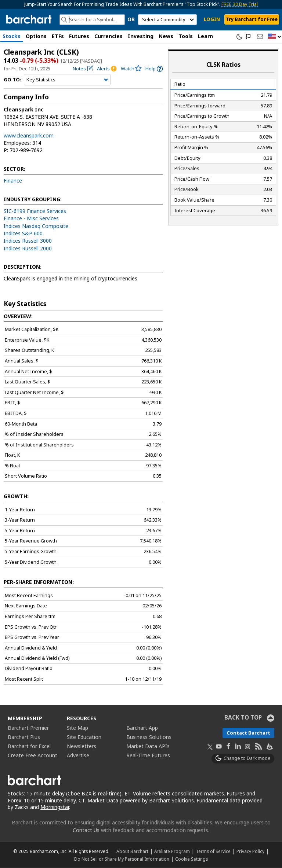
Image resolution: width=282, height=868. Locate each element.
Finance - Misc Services (31, 218)
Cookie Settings (191, 859)
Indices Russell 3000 (28, 241)
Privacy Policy (250, 851)
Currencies (109, 36)
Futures (79, 36)
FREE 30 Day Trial (240, 4)
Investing (141, 36)
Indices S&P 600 (23, 233)
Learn (205, 36)
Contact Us (86, 830)
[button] (275, 37)
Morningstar (55, 807)
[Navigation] (67, 80)
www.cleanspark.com (29, 135)
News (166, 36)
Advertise (78, 755)
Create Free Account (32, 755)
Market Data (103, 800)
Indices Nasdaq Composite (36, 226)
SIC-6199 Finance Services (35, 211)
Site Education (84, 737)
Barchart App (142, 728)
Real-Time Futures (148, 755)
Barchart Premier (28, 728)
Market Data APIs (148, 746)
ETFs (58, 36)
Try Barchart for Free (252, 19)
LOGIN (212, 19)
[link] (154, 69)
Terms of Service (213, 851)
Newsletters (82, 746)
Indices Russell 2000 (28, 248)
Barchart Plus (24, 737)
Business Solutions (149, 737)
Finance (13, 181)
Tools (186, 36)
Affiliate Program (172, 851)
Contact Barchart (248, 733)
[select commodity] (167, 20)
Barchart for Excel (29, 746)
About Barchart (132, 851)
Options (36, 36)
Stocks (12, 36)
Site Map (77, 728)
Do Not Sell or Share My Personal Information (122, 859)
